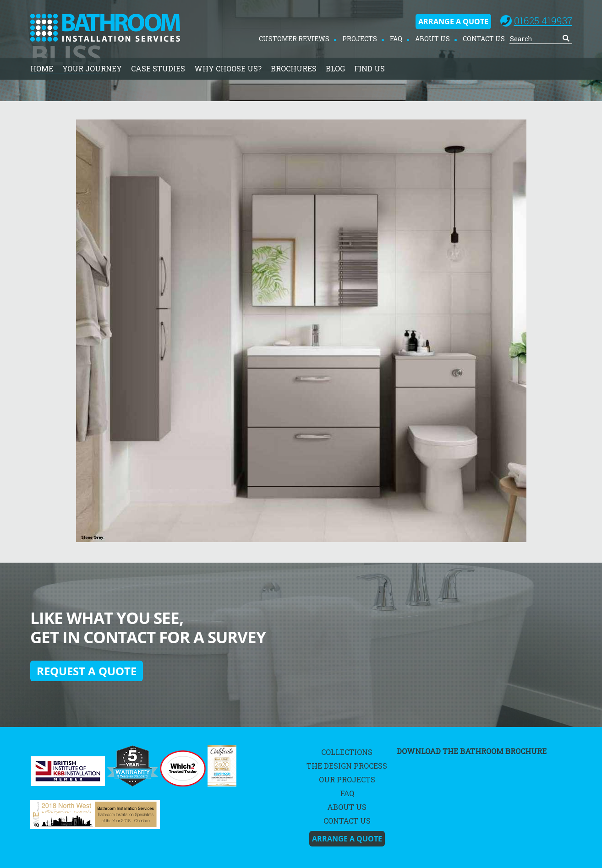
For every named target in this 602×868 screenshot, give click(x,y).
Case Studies (158, 68)
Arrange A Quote (453, 22)
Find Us (369, 68)
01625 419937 (543, 21)
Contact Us (484, 39)
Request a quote (87, 671)
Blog (335, 68)
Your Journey (92, 68)
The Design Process (347, 766)
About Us (432, 39)
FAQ (396, 39)
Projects (360, 39)
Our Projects (347, 779)
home (42, 68)
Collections (347, 752)
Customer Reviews (294, 39)
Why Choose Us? (228, 68)
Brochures (294, 68)
